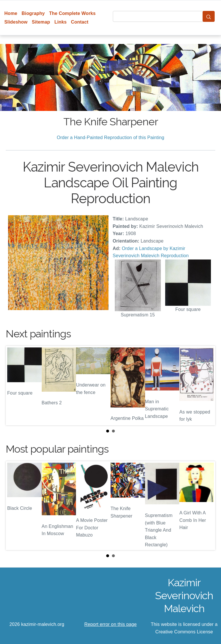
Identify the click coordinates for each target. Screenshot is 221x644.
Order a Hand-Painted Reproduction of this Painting (110, 138)
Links (61, 22)
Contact (80, 22)
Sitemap (41, 22)
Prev (15, 386)
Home (11, 13)
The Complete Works (73, 13)
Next (206, 386)
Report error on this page (110, 624)
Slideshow (16, 22)
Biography (33, 13)
